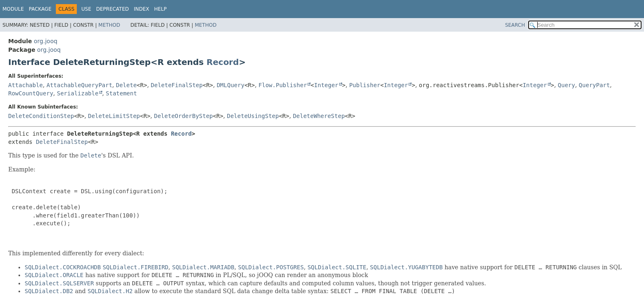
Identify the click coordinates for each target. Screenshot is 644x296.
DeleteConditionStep (41, 116)
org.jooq (45, 41)
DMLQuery (231, 85)
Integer (326, 85)
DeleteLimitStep (114, 116)
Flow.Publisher (283, 85)
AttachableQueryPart (79, 85)
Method (109, 25)
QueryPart (594, 85)
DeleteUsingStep (253, 116)
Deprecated (113, 9)
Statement (122, 93)
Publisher (365, 85)
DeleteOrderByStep (183, 116)
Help (160, 9)
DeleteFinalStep (177, 85)
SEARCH (515, 25)
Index (142, 9)
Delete (126, 85)
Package (40, 9)
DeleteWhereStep (319, 116)
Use (86, 9)
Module (13, 9)
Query (566, 85)
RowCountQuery (31, 93)
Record (223, 62)
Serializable (77, 93)
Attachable (25, 85)
